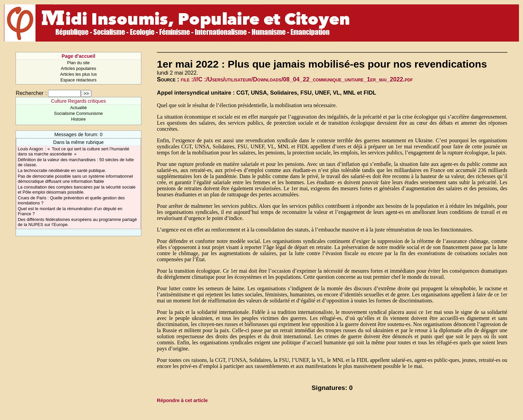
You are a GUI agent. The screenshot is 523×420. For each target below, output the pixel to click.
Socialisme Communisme (78, 113)
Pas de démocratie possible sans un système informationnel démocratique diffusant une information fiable (75, 179)
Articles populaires (79, 68)
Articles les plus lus (79, 74)
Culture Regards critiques (78, 101)
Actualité (78, 108)
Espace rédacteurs (79, 80)
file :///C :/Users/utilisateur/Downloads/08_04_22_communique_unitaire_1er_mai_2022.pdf (297, 79)
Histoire (78, 119)
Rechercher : (31, 93)
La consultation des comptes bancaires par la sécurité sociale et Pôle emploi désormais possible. (77, 190)
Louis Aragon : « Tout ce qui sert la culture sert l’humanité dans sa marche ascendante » (73, 151)
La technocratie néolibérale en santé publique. (62, 170)
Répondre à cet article (182, 400)
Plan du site (79, 63)
